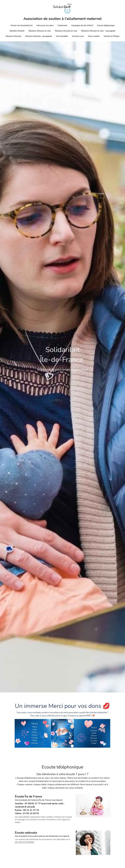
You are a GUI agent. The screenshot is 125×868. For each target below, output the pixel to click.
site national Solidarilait (25, 842)
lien (65, 716)
